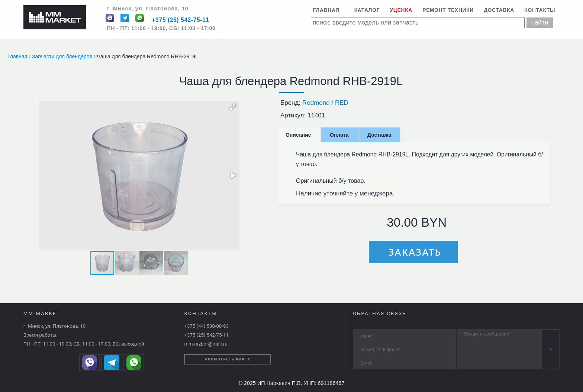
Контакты (540, 10)
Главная (326, 10)
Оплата (339, 135)
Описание (298, 135)
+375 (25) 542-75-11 (180, 20)
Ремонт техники (448, 10)
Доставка (499, 10)
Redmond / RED (325, 103)
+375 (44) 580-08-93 (206, 326)
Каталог (367, 10)
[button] (233, 107)
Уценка (401, 10)
